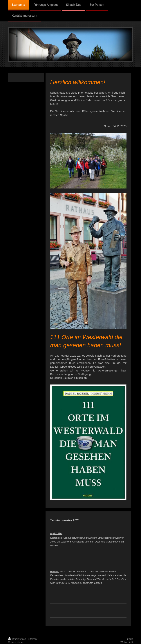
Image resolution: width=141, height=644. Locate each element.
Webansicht (127, 642)
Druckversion (17, 639)
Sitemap (32, 639)
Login (130, 639)
